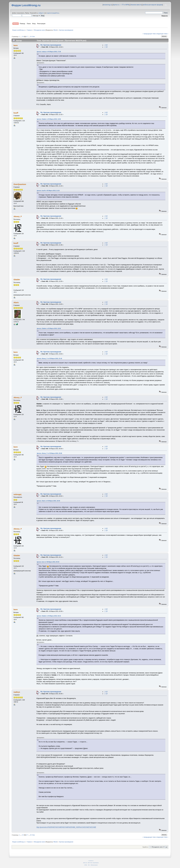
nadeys (17, 692)
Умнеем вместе (136, 5)
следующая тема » (162, 34)
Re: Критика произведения (51, 45)
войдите (41, 13)
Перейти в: (145, 847)
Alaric (16, 302)
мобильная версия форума (153, 5)
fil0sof (55, 30)
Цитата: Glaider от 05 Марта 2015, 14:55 (49, 119)
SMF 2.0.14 (85, 863)
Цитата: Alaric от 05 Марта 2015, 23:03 (48, 501)
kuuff (16, 113)
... (21, 37)
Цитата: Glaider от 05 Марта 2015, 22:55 (49, 329)
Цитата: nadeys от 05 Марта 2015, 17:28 (49, 52)
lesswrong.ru (107, 5)
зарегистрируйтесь (53, 13)
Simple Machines (96, 863)
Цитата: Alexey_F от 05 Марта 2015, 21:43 (49, 359)
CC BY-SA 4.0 (91, 861)
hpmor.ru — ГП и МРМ (121, 5)
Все (34, 37)
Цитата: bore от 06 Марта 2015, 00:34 (48, 562)
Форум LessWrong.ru (26, 5)
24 (31, 37)
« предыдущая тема (149, 34)
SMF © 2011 (90, 863)
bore (15, 45)
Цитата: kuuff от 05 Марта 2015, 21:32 (48, 191)
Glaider (17, 280)
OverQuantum (20, 184)
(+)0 (106, 45)
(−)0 (106, 47)
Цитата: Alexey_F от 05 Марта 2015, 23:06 (49, 453)
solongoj (17, 494)
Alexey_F (18, 216)
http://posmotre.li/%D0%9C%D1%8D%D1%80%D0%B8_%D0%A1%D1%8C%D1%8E (66, 827)
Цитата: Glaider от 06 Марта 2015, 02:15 (49, 616)
